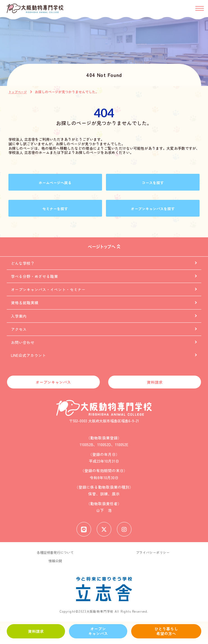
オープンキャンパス (98, 631)
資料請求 (36, 631)
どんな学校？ (23, 263)
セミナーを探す (55, 209)
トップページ (18, 92)
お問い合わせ (23, 342)
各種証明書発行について (55, 552)
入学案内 (19, 316)
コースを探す (153, 183)
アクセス (19, 329)
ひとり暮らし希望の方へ (166, 631)
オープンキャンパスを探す (153, 209)
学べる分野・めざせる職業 (34, 276)
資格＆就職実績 (25, 303)
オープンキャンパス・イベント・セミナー (48, 289)
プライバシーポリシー (153, 552)
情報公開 (55, 561)
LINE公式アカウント (28, 355)
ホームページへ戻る (55, 183)
